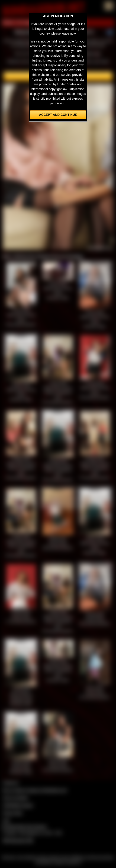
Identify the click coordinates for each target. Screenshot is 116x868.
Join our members (15, 798)
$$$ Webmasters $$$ (18, 840)
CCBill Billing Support (18, 805)
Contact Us (11, 783)
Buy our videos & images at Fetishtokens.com (35, 790)
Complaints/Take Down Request (24, 827)
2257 (6, 821)
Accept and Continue (58, 115)
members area (91, 54)
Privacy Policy (13, 813)
